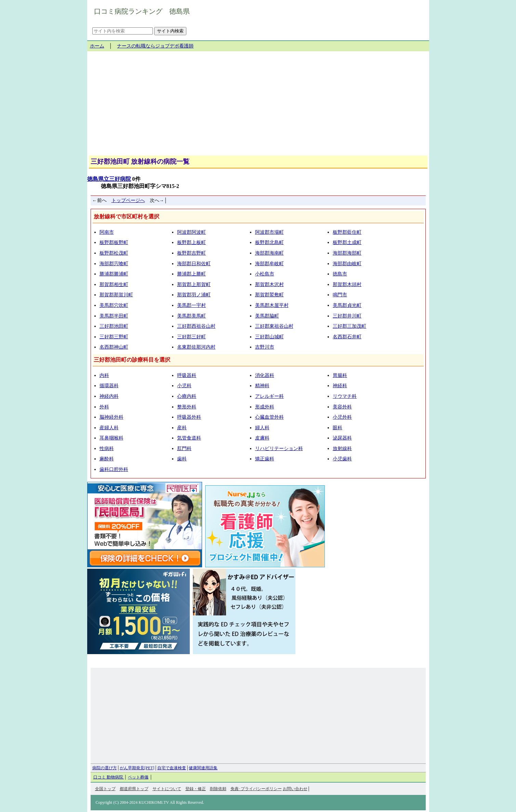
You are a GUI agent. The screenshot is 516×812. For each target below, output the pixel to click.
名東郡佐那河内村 (196, 347)
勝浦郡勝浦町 (114, 274)
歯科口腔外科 (114, 469)
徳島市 (340, 274)
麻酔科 (107, 459)
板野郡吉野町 (191, 253)
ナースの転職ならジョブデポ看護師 (155, 46)
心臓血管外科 (269, 417)
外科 (104, 407)
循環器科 (109, 386)
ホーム (97, 46)
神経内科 (109, 396)
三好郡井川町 (347, 316)
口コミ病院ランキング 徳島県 (142, 11)
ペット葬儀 (138, 777)
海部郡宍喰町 (114, 264)
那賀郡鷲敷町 (269, 295)
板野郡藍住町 (347, 232)
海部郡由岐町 (347, 264)
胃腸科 (340, 375)
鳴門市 (340, 295)
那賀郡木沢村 (269, 285)
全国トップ (105, 789)
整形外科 (187, 407)
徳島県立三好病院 (109, 179)
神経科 (340, 386)
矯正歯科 (265, 459)
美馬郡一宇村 (191, 305)
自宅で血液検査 (172, 768)
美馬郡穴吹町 (114, 305)
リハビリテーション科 (279, 449)
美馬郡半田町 (114, 316)
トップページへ (128, 200)
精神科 (262, 386)
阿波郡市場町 (269, 232)
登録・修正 (196, 789)
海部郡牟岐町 (269, 264)
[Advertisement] (258, 106)
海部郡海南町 (269, 253)
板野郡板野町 (114, 242)
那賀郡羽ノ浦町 (194, 295)
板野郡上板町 (191, 242)
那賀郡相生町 (114, 285)
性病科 (107, 449)
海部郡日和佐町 (194, 264)
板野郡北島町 (269, 242)
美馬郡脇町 (267, 316)
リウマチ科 (345, 396)
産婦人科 (109, 428)
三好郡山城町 (269, 337)
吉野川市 (265, 347)
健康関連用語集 (203, 768)
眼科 (338, 428)
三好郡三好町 (191, 337)
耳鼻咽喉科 (111, 438)
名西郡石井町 (347, 337)
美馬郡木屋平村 (272, 305)
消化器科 (265, 375)
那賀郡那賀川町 (116, 295)
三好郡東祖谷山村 (274, 326)
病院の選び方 (105, 768)
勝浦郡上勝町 (191, 274)
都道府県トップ (134, 789)
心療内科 (187, 396)
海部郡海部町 (347, 253)
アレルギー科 (269, 396)
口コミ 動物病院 (109, 777)
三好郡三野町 (114, 337)
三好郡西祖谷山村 (196, 326)
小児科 (184, 386)
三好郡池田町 (114, 326)
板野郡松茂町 (114, 253)
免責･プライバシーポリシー (256, 789)
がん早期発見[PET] (137, 768)
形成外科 (265, 407)
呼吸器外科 (189, 417)
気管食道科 (189, 438)
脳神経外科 (111, 417)
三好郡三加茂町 (349, 326)
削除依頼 (218, 789)
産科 (182, 428)
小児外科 (342, 417)
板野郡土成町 (347, 242)
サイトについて (167, 789)
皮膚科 (262, 438)
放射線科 (342, 449)
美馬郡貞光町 (347, 305)
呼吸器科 (187, 375)
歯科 (182, 459)
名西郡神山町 (114, 347)
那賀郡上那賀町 (194, 285)
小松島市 (265, 274)
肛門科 (184, 449)
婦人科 (262, 428)
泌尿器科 (342, 438)
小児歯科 (342, 459)
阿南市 (107, 232)
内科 (104, 375)
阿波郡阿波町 (191, 232)
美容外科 (342, 407)
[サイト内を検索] (123, 31)
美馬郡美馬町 (191, 316)
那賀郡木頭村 (347, 285)
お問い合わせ (295, 789)
